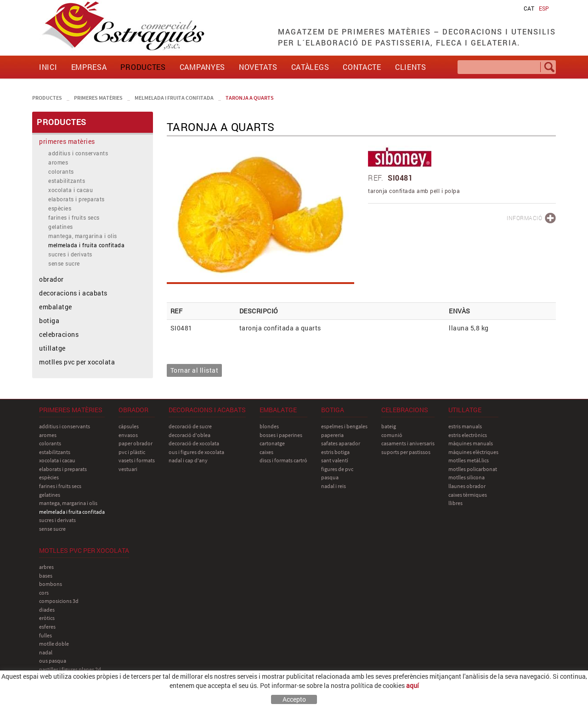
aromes (58, 162)
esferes (47, 627)
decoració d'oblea (189, 435)
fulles (45, 635)
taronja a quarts (250, 98)
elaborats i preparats (76, 199)
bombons (51, 584)
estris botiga (335, 452)
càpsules (129, 426)
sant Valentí (335, 460)
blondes (269, 426)
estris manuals (465, 426)
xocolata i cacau (71, 190)
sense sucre (64, 263)
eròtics (47, 618)
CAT (529, 8)
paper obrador (136, 443)
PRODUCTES (47, 98)
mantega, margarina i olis (83, 236)
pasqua (330, 477)
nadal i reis (334, 486)
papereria (332, 435)
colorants (61, 171)
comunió (392, 435)
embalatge (56, 307)
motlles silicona (466, 477)
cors (44, 593)
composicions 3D (59, 601)
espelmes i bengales (344, 426)
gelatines (61, 227)
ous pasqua (53, 661)
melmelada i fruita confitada (174, 98)
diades (47, 610)
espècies (60, 208)
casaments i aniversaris (408, 443)
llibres (455, 503)
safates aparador (341, 443)
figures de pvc (337, 469)
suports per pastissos (406, 452)
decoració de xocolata (194, 443)
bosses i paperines (281, 435)
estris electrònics (468, 435)
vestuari (128, 469)
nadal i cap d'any (188, 460)
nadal (46, 652)
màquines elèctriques (473, 452)
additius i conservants (78, 153)
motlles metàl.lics (469, 460)
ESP (544, 8)
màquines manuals (471, 443)
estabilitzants (67, 181)
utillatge (52, 348)
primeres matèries (98, 98)
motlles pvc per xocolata (77, 362)
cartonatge (272, 443)
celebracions (59, 334)
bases (46, 576)
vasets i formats (137, 460)
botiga (49, 321)
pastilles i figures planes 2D (70, 669)
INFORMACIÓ (524, 218)
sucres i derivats (70, 254)
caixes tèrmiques (468, 495)
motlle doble (54, 644)
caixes (266, 452)
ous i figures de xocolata (196, 452)
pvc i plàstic (132, 452)
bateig (389, 426)
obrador (51, 279)
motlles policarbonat (473, 469)
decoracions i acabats (73, 293)
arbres (46, 567)
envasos (128, 435)
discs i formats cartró (283, 460)
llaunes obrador (467, 486)
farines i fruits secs (74, 217)
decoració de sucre (190, 426)
